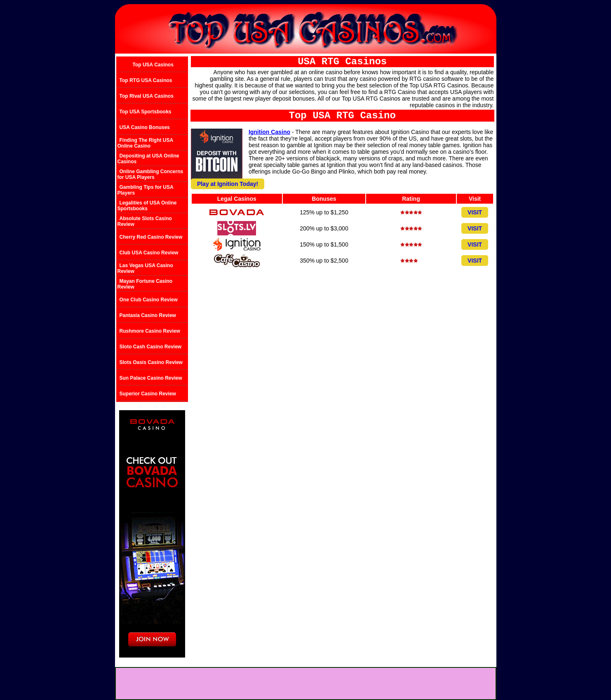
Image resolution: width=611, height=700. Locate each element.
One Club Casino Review (149, 300)
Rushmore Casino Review (150, 331)
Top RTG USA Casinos (146, 80)
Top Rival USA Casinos (147, 96)
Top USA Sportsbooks (146, 112)
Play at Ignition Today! (228, 184)
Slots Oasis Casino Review (151, 362)
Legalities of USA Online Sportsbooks (147, 206)
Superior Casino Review (148, 394)
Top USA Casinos (153, 65)
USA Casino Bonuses (145, 127)
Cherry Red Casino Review (151, 237)
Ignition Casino (269, 132)
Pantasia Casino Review (148, 315)
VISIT (475, 212)
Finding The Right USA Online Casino (145, 143)
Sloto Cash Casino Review (151, 347)
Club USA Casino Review (149, 253)
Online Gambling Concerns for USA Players (150, 174)
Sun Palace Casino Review (151, 378)
